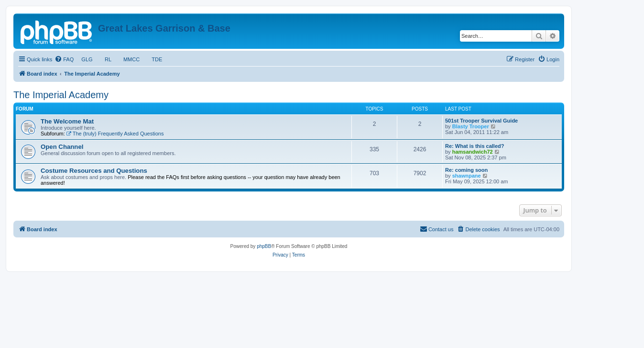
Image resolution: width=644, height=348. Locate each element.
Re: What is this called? (475, 146)
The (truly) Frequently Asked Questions (115, 134)
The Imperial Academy (61, 95)
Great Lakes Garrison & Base (164, 28)
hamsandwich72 (473, 152)
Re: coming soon (466, 170)
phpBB (264, 246)
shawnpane (467, 176)
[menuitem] (64, 59)
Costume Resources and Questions (94, 171)
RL (108, 59)
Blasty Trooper (471, 126)
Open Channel (62, 147)
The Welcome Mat (67, 121)
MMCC (132, 59)
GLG (87, 59)
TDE (157, 59)
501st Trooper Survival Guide (481, 121)
